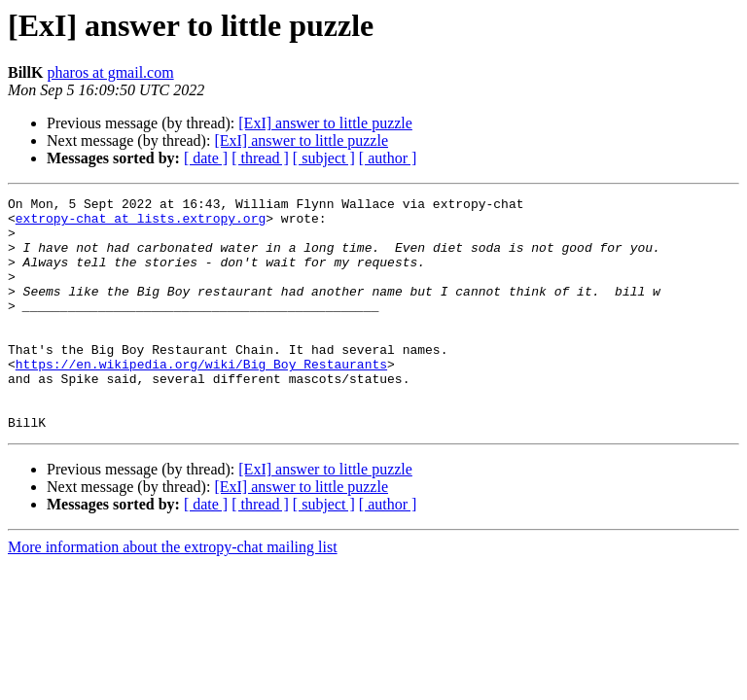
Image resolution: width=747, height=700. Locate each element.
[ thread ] (260, 158)
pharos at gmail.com (110, 72)
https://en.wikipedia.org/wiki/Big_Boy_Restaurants (201, 399)
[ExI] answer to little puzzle (325, 123)
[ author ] (388, 158)
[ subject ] (324, 158)
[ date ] (206, 158)
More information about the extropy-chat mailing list (173, 594)
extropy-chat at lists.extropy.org (141, 224)
